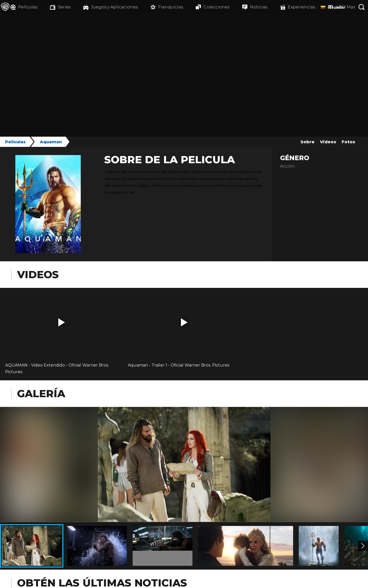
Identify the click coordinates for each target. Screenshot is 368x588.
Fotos (348, 142)
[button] (62, 322)
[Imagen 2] (363, 546)
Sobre (308, 142)
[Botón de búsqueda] (362, 7)
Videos (328, 142)
